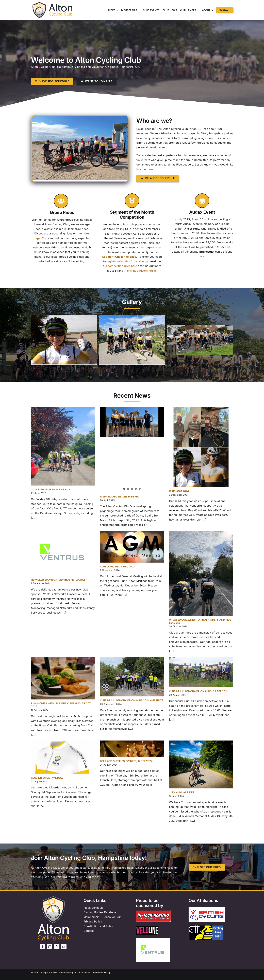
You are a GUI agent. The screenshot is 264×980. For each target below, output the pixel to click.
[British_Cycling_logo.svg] (207, 910)
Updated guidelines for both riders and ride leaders (200, 621)
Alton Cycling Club (42, 973)
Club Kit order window (47, 778)
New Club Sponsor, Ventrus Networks (58, 580)
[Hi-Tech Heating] (154, 912)
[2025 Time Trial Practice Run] (63, 446)
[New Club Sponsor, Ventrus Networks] (63, 553)
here (202, 256)
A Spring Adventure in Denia (119, 497)
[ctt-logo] (206, 927)
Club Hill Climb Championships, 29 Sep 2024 (199, 691)
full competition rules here (120, 266)
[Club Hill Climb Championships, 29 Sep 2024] (201, 672)
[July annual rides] (201, 764)
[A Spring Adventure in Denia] (132, 422)
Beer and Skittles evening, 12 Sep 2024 (126, 761)
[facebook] (43, 947)
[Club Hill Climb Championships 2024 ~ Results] (132, 677)
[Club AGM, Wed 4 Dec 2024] (132, 547)
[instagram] (50, 947)
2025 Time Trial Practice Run (51, 489)
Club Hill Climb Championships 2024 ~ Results (132, 700)
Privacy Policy (66, 973)
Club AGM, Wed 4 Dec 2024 (118, 567)
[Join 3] (64, 317)
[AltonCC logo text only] (61, 5)
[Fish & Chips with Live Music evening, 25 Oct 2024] (63, 678)
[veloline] (147, 927)
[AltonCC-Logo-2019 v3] (53, 898)
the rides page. (41, 872)
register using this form (122, 261)
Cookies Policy (83, 973)
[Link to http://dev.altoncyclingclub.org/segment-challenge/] (132, 201)
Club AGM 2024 (179, 491)
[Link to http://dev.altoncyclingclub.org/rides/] (61, 201)
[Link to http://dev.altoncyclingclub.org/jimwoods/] (202, 201)
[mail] (64, 947)
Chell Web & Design (101, 973)
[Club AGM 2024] (201, 447)
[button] (34, 340)
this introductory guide (142, 271)
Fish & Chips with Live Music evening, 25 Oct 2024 (61, 705)
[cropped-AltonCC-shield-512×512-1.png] (39, 3)
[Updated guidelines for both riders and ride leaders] (201, 573)
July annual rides (182, 792)
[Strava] (57, 947)
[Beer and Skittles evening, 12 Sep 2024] (132, 749)
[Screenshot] (200, 326)
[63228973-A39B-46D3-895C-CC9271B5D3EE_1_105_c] (132, 317)
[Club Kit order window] (63, 757)
